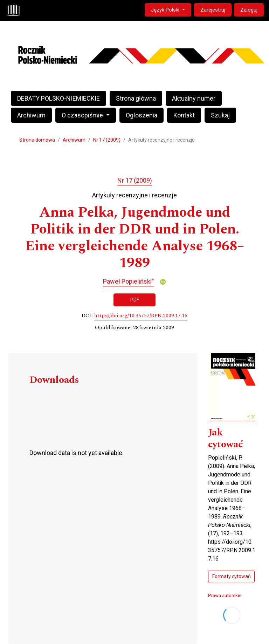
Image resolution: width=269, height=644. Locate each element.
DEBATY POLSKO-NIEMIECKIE (58, 98)
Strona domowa (37, 140)
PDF (135, 300)
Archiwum (31, 115)
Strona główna (136, 98)
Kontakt (184, 115)
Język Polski (171, 9)
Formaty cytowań (232, 576)
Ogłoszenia (142, 115)
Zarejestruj (213, 10)
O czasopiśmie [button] (83, 115)
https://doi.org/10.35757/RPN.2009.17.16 (141, 316)
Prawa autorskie (225, 595)
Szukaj (220, 115)
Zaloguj (249, 10)
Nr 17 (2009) (107, 140)
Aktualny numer (194, 98)
